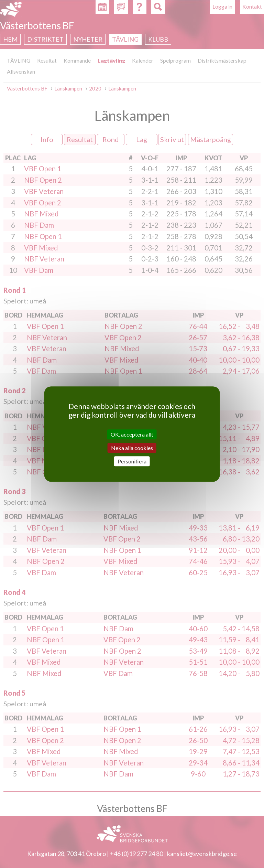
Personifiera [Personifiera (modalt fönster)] (132, 461)
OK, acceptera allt (132, 434)
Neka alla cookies (132, 448)
